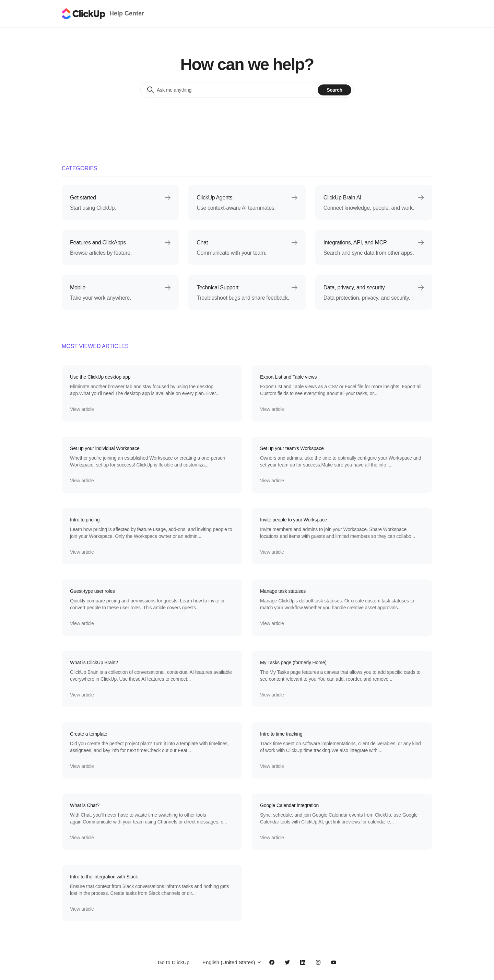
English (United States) (232, 962)
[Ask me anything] (231, 90)
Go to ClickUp (174, 962)
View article (82, 409)
